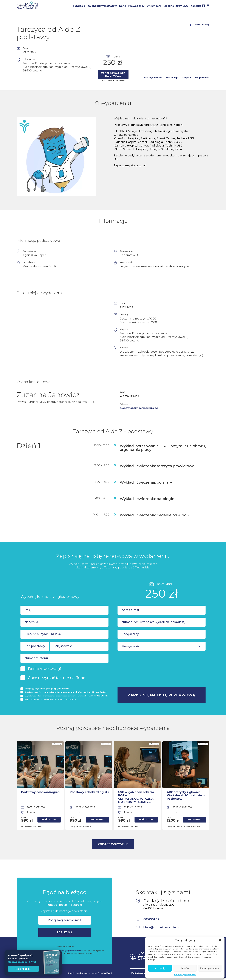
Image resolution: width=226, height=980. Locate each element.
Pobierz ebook (23, 969)
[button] (220, 940)
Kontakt (196, 6)
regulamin (40, 689)
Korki (123, 6)
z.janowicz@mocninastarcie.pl (140, 408)
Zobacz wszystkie (113, 844)
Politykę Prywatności (71, 951)
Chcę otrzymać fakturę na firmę (57, 678)
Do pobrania (202, 78)
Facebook (203, 6)
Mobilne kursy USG (176, 6)
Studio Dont (105, 973)
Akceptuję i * (47, 689)
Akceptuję (160, 968)
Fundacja (79, 6)
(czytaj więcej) (101, 696)
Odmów (185, 968)
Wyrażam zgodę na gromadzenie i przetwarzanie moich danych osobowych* (67, 696)
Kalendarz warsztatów (102, 6)
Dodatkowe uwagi (44, 669)
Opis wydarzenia (152, 78)
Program (187, 78)
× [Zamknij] (58, 953)
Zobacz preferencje (210, 968)
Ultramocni (154, 6)
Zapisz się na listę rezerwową (113, 74)
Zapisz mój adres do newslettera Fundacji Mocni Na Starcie (50, 699)
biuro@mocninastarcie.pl (162, 927)
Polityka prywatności (185, 975)
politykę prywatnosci (57, 689)
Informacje (172, 78)
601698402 (152, 919)
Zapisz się (64, 932)
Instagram (208, 6)
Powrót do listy (200, 25)
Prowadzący (136, 6)
